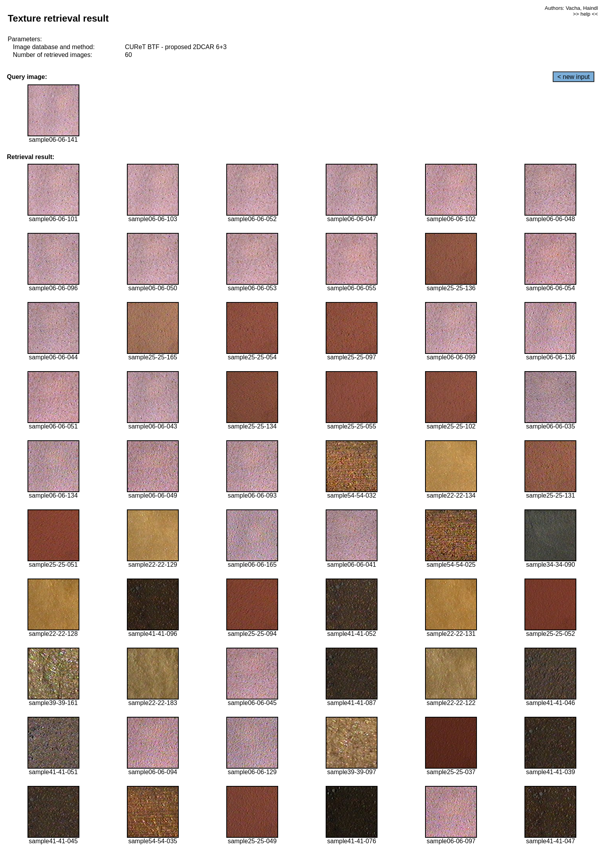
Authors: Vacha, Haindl (571, 8)
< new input (574, 77)
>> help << (585, 14)
